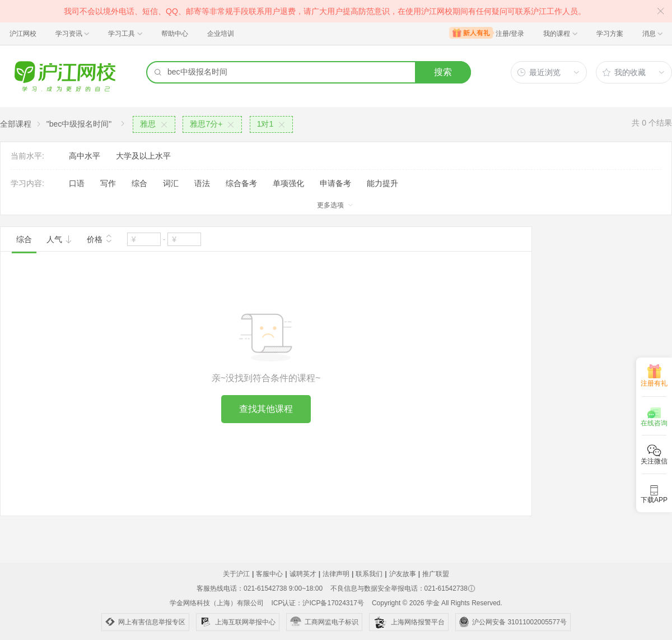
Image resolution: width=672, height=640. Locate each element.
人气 (59, 239)
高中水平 (85, 156)
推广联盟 (436, 574)
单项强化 (288, 183)
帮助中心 (175, 34)
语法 (202, 183)
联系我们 (369, 574)
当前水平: (27, 156)
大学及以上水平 (143, 156)
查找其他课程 (266, 409)
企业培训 (221, 34)
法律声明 (336, 574)
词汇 (171, 183)
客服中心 (269, 574)
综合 (139, 183)
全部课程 (16, 124)
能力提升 (382, 183)
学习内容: (27, 183)
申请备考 (335, 183)
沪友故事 (403, 574)
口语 (77, 183)
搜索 (443, 72)
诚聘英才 (303, 574)
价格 (100, 238)
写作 (108, 183)
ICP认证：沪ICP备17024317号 (317, 603)
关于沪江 (236, 574)
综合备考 (241, 183)
